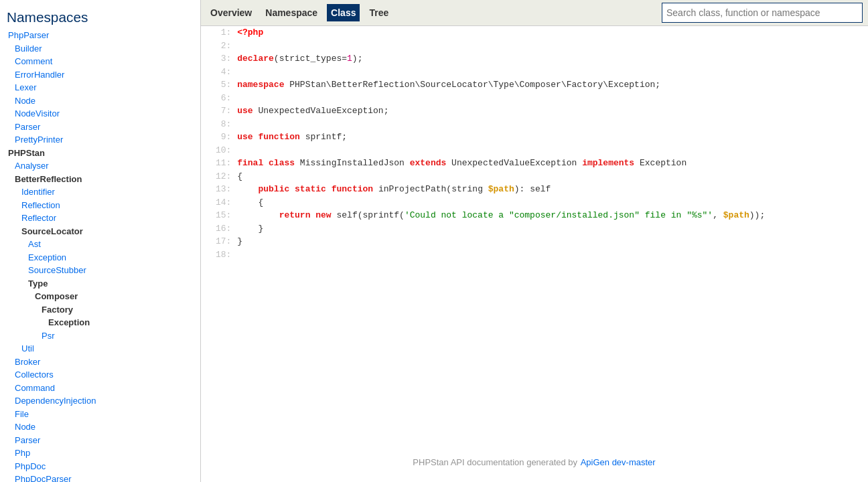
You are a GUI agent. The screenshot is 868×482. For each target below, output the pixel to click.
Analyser (32, 166)
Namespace (291, 13)
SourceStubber (57, 270)
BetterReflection (48, 179)
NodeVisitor (37, 113)
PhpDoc (30, 466)
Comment (33, 61)
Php (22, 453)
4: (226, 72)
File (22, 414)
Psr (48, 336)
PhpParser (28, 35)
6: (226, 98)
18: (226, 254)
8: (226, 124)
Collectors (34, 375)
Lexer (26, 87)
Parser (27, 127)
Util (28, 348)
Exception (47, 257)
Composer (56, 296)
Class (343, 13)
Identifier (38, 192)
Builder (28, 49)
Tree (379, 13)
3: (226, 58)
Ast (34, 244)
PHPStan (26, 153)
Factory (57, 310)
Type (38, 284)
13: (226, 189)
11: (226, 163)
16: (226, 228)
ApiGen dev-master (618, 462)
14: (226, 202)
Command (35, 388)
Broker (27, 362)
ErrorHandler (40, 75)
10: (226, 150)
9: (226, 137)
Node (25, 101)
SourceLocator (52, 231)
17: (226, 241)
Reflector (39, 218)
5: (226, 84)
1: (226, 32)
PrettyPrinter (39, 140)
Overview (231, 13)
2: (226, 46)
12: (226, 176)
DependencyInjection (55, 401)
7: (226, 110)
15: (226, 215)
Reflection (41, 205)
